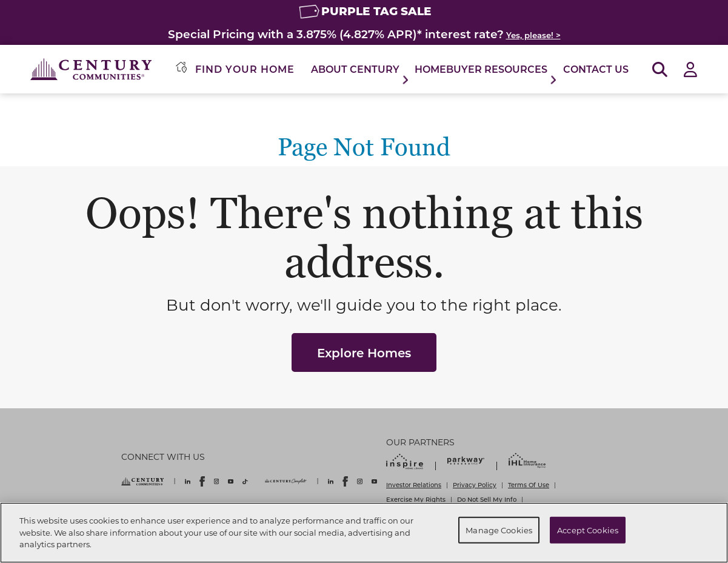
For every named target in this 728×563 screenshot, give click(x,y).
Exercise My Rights (416, 499)
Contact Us (596, 69)
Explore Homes (364, 352)
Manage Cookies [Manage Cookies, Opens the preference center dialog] (499, 530)
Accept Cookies (588, 530)
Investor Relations (414, 485)
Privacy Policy (475, 485)
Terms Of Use (529, 485)
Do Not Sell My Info (487, 499)
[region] (364, 533)
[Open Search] (660, 69)
